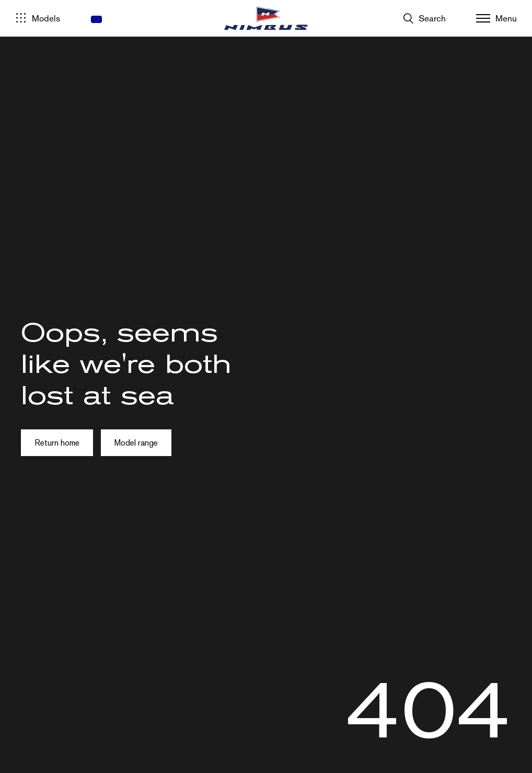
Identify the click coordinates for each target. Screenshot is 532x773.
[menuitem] (96, 19)
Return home (57, 443)
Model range (136, 443)
